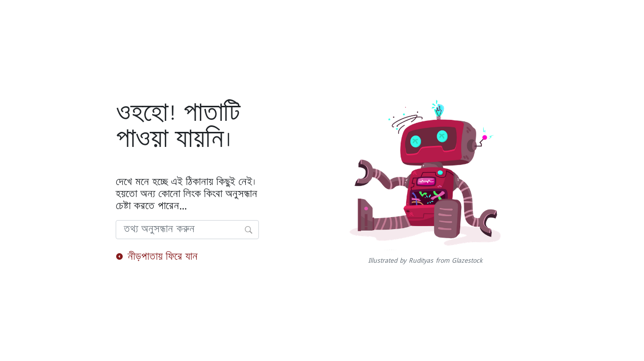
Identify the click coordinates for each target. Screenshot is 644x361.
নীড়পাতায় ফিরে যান (157, 257)
